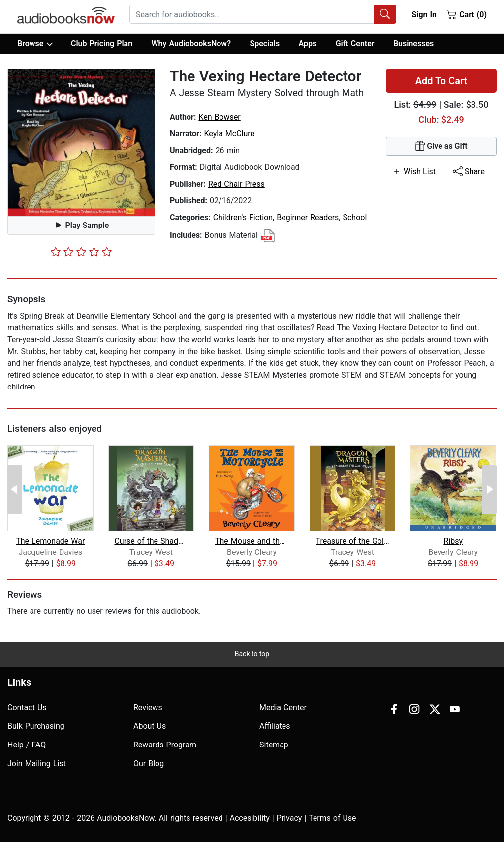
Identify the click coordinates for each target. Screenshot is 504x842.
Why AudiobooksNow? (191, 44)
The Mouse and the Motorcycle (252, 541)
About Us (150, 726)
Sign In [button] (424, 15)
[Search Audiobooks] (385, 14)
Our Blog (149, 763)
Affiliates (275, 726)
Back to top (252, 654)
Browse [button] (35, 44)
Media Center (283, 707)
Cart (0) (467, 14)
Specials (265, 44)
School (355, 217)
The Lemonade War (50, 541)
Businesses (413, 44)
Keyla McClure (229, 134)
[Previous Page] (15, 489)
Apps (308, 44)
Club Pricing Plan (102, 44)
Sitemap (274, 745)
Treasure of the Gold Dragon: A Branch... (353, 541)
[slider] (81, 252)
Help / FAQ (27, 745)
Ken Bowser (219, 117)
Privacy (289, 818)
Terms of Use (332, 818)
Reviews (148, 707)
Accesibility (250, 818)
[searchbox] (252, 14)
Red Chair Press (236, 184)
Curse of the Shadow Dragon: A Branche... (151, 541)
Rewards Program (165, 745)
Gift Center (355, 44)
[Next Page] (489, 489)
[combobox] (263, 14)
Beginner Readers (308, 217)
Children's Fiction (243, 217)
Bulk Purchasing (36, 726)
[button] (81, 143)
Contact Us (27, 707)
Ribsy (453, 541)
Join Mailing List (37, 763)
